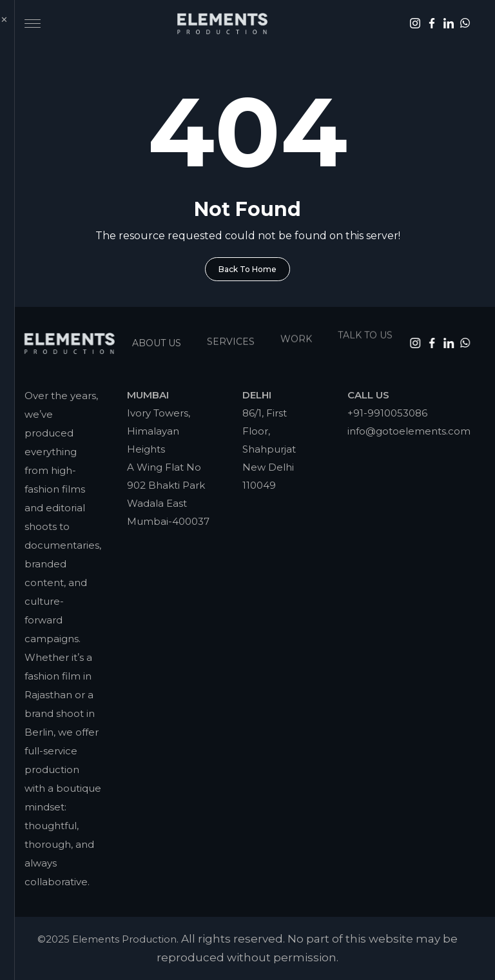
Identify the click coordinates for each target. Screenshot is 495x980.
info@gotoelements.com (409, 431)
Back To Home (247, 269)
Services (231, 337)
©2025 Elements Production (107, 939)
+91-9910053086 (387, 413)
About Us (157, 340)
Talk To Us (365, 326)
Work (296, 333)
